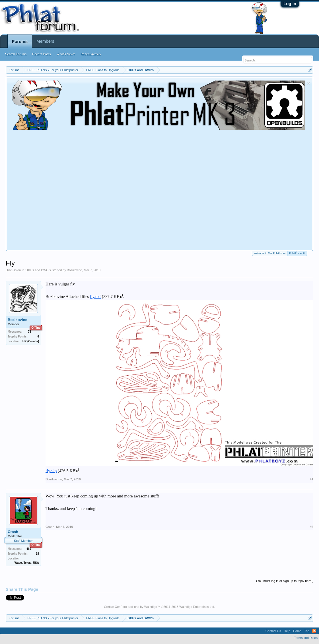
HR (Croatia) (31, 341)
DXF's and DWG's (38, 270)
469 (29, 549)
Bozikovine (74, 270)
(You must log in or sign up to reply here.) (285, 581)
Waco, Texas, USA (27, 563)
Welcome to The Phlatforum (270, 253)
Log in (290, 4)
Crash (13, 532)
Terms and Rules (306, 638)
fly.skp (51, 471)
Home (297, 631)
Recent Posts (41, 54)
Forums (20, 41)
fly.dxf (95, 297)
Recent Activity (91, 54)
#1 (312, 479)
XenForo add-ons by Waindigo (136, 607)
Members (45, 41)
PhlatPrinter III (297, 253)
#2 (312, 527)
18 (37, 554)
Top (307, 631)
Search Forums (16, 54)
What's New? (66, 54)
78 (29, 332)
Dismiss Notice (309, 83)
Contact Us (273, 631)
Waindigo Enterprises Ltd (197, 607)
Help (287, 631)
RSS (314, 631)
